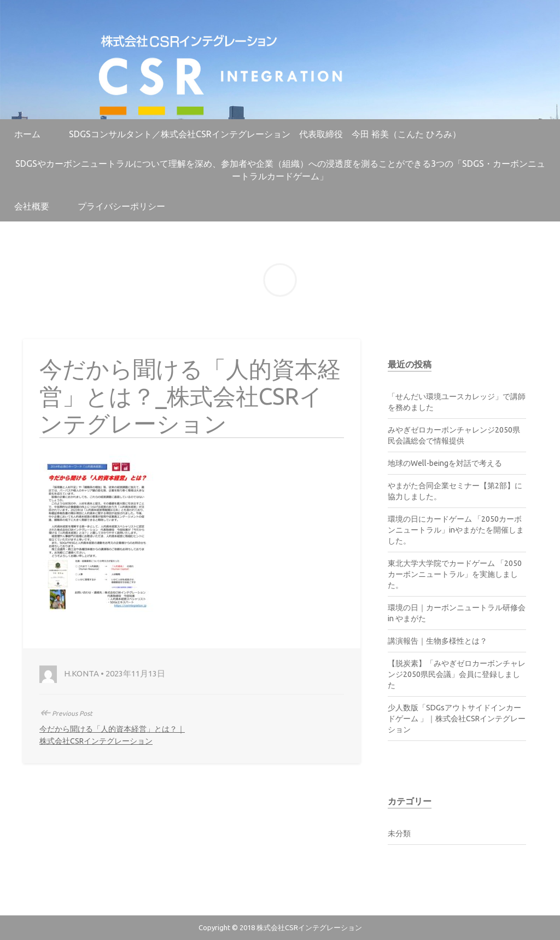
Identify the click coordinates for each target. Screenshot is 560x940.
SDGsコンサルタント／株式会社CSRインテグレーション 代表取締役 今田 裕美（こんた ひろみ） (265, 134)
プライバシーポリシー (121, 206)
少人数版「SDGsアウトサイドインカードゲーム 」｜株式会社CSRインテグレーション (457, 719)
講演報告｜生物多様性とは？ (437, 641)
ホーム (27, 134)
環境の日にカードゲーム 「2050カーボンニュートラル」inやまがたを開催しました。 (456, 530)
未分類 (399, 833)
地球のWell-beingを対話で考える (445, 463)
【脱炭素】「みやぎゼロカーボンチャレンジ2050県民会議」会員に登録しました (457, 674)
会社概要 (32, 206)
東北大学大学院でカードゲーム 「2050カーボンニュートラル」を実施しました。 (455, 574)
